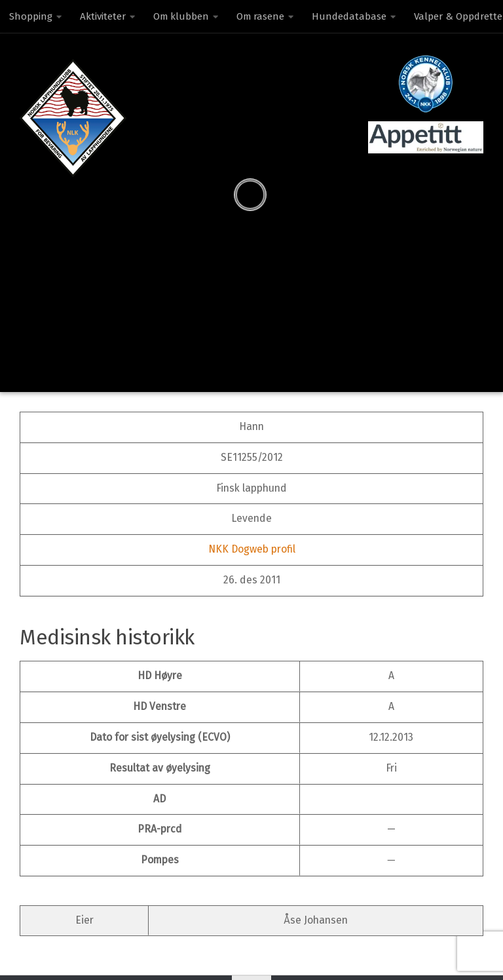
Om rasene (260, 16)
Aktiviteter (103, 16)
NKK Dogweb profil (252, 549)
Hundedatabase (349, 16)
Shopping (31, 16)
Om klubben (181, 16)
